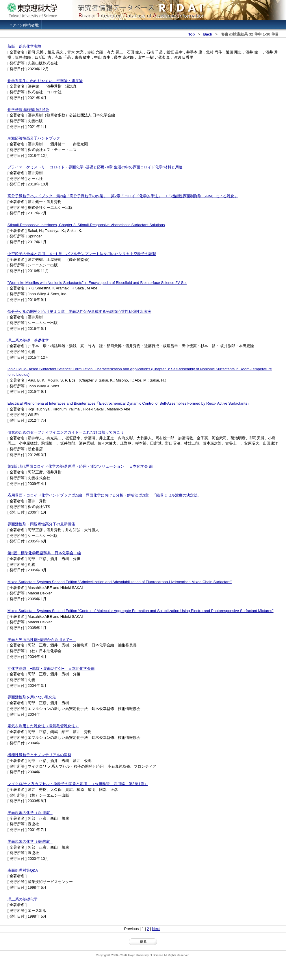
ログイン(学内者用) (24, 25)
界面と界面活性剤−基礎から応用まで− (42, 640)
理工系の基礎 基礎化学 (28, 340)
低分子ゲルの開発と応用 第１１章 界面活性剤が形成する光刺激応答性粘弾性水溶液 (79, 312)
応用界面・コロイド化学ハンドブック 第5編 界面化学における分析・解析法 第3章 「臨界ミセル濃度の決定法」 (105, 495)
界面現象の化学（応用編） (30, 813)
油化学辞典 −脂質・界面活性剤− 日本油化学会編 (51, 668)
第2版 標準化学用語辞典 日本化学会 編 (44, 553)
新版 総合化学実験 (24, 46)
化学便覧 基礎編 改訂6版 (28, 110)
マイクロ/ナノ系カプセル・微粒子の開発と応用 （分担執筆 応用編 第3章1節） (78, 784)
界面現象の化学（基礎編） (30, 842)
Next (156, 929)
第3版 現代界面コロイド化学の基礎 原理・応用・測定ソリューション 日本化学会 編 (80, 466)
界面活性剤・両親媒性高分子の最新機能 (41, 524)
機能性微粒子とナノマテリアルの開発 (39, 755)
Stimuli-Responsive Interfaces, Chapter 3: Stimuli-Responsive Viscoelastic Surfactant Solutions (86, 225)
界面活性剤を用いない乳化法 (32, 697)
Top (191, 34)
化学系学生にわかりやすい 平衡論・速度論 (45, 81)
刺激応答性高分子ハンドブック (34, 138)
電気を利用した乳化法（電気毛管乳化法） (43, 726)
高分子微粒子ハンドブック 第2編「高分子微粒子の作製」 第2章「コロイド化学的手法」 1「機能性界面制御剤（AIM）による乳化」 (123, 196)
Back (208, 34)
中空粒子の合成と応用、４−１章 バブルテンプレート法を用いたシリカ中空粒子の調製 (82, 254)
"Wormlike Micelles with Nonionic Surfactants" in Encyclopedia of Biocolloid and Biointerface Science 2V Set (97, 283)
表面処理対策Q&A (23, 870)
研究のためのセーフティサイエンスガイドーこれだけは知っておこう (66, 432)
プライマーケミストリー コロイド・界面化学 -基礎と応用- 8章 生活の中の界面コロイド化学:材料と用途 (95, 167)
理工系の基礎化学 (23, 899)
